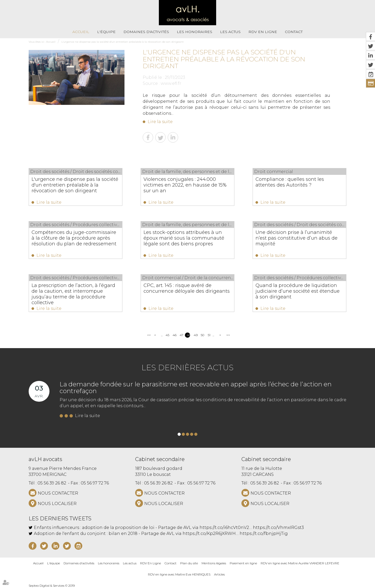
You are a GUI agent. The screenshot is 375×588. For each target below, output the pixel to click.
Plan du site (189, 563)
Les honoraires (195, 32)
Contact (294, 32)
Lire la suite (160, 122)
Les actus (230, 32)
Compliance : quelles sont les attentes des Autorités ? (290, 182)
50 (202, 335)
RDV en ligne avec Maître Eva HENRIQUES (179, 574)
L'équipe (106, 32)
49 (195, 335)
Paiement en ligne (243, 563)
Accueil (81, 32)
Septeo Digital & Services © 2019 (52, 586)
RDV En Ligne (263, 32)
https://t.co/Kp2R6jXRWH (209, 533)
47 (181, 335)
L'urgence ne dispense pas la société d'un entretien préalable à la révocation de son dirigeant (123, 42)
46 (174, 335)
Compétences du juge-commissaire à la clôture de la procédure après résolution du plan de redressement (74, 238)
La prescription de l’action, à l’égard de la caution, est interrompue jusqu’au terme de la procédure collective (73, 294)
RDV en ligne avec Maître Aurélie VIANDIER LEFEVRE (300, 563)
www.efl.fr (171, 83)
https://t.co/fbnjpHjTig (264, 533)
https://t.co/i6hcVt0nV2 (224, 528)
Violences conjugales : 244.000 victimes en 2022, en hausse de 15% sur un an (185, 185)
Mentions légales (214, 563)
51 (209, 335)
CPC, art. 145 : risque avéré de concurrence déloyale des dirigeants (187, 288)
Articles (219, 574)
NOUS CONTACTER (58, 493)
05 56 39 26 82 (52, 483)
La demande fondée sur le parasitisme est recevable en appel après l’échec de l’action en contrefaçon (196, 388)
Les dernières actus (187, 367)
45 (167, 335)
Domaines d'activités (146, 32)
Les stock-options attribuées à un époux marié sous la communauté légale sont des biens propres (184, 238)
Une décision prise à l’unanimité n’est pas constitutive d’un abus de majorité (296, 238)
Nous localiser (57, 504)
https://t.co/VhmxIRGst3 (278, 528)
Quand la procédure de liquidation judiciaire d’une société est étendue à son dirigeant (298, 291)
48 (188, 335)
